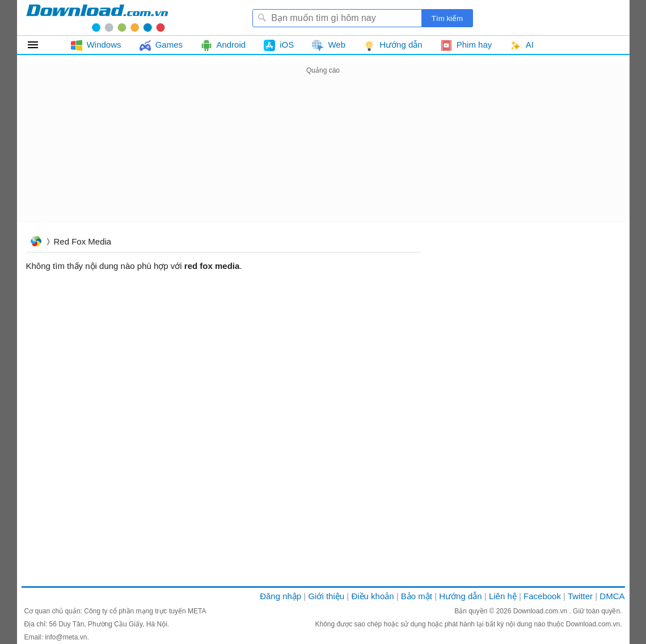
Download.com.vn (541, 611)
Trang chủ (36, 243)
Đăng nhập (280, 596)
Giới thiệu (326, 596)
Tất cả (39, 45)
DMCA (612, 596)
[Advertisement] (323, 157)
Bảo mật (417, 596)
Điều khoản (372, 596)
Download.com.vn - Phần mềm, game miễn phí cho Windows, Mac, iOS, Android (97, 18)
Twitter (580, 596)
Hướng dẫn (460, 596)
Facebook (542, 596)
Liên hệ (503, 596)
